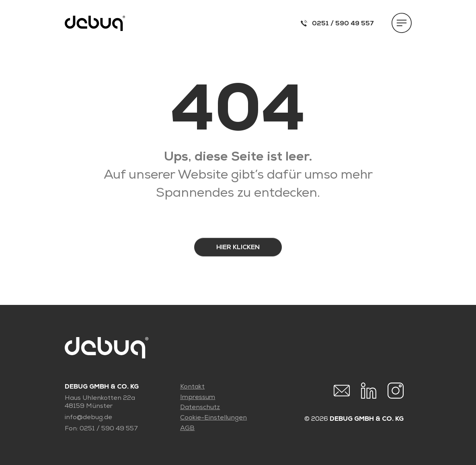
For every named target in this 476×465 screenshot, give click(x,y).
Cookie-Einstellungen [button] (213, 418)
